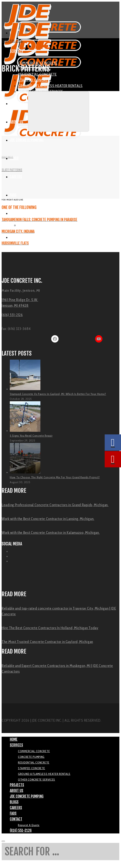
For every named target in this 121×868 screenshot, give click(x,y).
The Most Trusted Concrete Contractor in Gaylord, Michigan (47, 642)
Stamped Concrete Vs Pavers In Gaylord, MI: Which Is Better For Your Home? (58, 394)
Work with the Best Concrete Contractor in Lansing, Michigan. (48, 519)
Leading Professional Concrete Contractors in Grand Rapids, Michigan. (55, 505)
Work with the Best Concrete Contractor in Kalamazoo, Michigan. (51, 533)
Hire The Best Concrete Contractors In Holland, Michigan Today (50, 628)
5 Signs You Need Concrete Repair (31, 436)
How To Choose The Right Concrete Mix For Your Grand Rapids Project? (55, 477)
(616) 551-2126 (12, 41)
